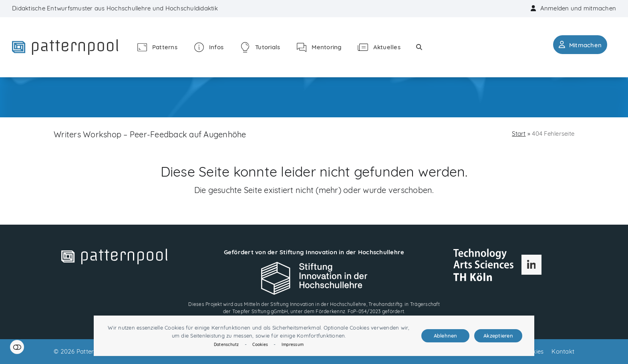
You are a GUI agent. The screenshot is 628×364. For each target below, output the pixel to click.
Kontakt (563, 351)
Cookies (260, 345)
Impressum (293, 345)
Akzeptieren (498, 336)
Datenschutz (226, 345)
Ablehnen (446, 336)
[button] (419, 47)
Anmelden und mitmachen (578, 8)
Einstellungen (17, 347)
